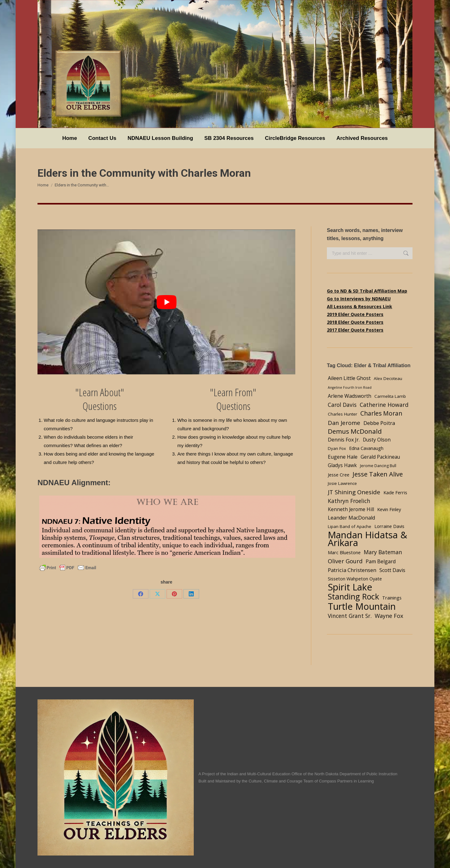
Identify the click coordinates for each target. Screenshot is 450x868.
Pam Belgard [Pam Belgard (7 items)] (381, 561)
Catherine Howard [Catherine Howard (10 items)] (384, 405)
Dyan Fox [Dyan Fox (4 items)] (337, 448)
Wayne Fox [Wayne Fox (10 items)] (389, 616)
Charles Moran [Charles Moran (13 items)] (381, 413)
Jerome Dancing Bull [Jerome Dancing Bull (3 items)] (378, 466)
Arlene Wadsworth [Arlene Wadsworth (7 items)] (350, 396)
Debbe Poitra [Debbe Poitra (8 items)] (379, 423)
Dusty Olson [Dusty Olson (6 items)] (377, 440)
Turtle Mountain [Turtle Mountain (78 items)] (362, 606)
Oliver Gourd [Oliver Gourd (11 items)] (345, 561)
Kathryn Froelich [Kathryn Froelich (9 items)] (349, 501)
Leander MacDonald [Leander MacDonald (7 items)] (351, 518)
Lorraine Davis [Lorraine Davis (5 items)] (389, 526)
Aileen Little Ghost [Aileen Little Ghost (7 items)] (349, 378)
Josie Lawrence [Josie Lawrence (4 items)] (342, 483)
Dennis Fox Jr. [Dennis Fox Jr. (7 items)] (344, 440)
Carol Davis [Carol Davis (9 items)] (342, 405)
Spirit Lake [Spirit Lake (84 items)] (350, 587)
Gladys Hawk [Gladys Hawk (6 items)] (342, 465)
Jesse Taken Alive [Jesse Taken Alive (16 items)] (378, 474)
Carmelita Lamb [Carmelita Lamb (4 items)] (390, 396)
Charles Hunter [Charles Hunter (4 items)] (342, 414)
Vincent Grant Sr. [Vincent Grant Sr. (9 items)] (350, 616)
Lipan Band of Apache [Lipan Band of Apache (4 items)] (350, 526)
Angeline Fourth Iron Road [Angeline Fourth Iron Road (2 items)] (350, 387)
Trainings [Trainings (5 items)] (392, 598)
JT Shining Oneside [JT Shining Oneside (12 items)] (354, 492)
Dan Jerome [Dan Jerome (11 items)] (344, 423)
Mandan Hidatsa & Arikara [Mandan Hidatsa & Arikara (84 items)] (367, 539)
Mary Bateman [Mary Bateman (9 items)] (383, 552)
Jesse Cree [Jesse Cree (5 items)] (339, 475)
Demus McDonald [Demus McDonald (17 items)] (355, 431)
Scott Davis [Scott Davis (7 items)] (392, 570)
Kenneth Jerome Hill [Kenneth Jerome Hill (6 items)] (351, 509)
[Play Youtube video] (166, 302)
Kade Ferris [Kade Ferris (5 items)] (395, 492)
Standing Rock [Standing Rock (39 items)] (353, 597)
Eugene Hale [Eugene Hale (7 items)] (343, 457)
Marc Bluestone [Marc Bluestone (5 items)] (344, 552)
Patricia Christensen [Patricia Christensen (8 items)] (352, 570)
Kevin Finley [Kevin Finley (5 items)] (389, 509)
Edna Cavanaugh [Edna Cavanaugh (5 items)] (366, 448)
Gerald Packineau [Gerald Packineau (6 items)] (380, 457)
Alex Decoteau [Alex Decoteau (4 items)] (388, 378)
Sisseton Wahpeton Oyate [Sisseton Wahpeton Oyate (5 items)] (355, 579)
